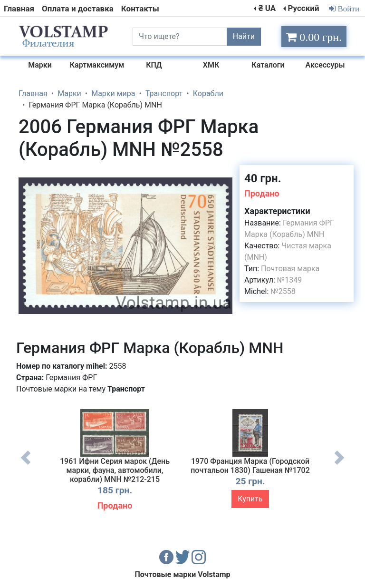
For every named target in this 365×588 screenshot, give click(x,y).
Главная (19, 9)
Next (339, 465)
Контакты (140, 9)
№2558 (283, 291)
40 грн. (263, 178)
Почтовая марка (290, 269)
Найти (244, 36)
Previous (26, 465)
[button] (224, 174)
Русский (303, 8)
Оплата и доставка (78, 9)
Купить (250, 499)
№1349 (289, 280)
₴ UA (267, 8)
